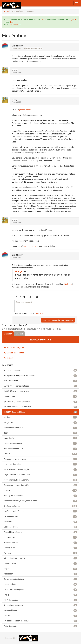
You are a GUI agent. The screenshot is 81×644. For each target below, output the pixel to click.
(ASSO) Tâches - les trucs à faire (40, 391)
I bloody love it (40, 548)
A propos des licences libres (40, 459)
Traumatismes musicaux (40, 605)
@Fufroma (68, 284)
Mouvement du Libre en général (40, 480)
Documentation (15, 25)
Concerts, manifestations (40, 579)
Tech (40, 433)
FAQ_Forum (40, 422)
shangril (15, 70)
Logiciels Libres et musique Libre (40, 475)
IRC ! (44, 19)
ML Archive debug (40, 600)
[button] (16, 297)
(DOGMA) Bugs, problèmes (34, 49)
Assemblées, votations (40, 532)
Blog (12, 22)
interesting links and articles (40, 558)
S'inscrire (19, 334)
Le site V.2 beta (40, 584)
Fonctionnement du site (40, 449)
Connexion (8, 334)
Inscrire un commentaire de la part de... (58, 320)
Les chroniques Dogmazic (40, 590)
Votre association (40, 527)
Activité (8, 358)
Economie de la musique (40, 428)
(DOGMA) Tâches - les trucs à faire (40, 407)
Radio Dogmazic (40, 626)
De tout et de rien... (40, 516)
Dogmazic (73, 19)
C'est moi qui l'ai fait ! (40, 506)
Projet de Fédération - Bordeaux (40, 621)
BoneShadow (17, 46)
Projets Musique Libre (40, 464)
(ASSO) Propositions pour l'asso (40, 386)
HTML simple (39, 313)
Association (40, 574)
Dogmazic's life (40, 563)
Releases (40, 553)
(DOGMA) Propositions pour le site (40, 402)
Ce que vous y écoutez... (40, 443)
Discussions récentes (14, 353)
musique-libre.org (40, 610)
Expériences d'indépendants (40, 511)
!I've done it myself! (40, 543)
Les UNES (40, 616)
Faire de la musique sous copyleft (40, 469)
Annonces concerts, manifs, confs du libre (40, 501)
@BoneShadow (25, 110)
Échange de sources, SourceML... (40, 485)
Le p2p (40, 595)
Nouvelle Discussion (40, 340)
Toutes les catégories (14, 347)
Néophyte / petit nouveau (40, 496)
